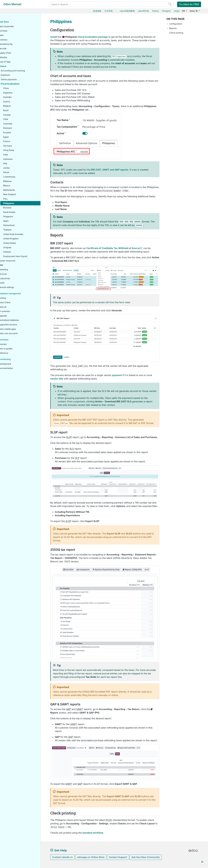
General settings (15, 287)
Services (11, 274)
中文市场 (108, 11)
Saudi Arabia (18, 212)
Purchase (12, 31)
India (14, 155)
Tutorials (11, 344)
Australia (16, 97)
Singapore (17, 217)
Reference (12, 353)
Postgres (166, 11)
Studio (10, 283)
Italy (14, 164)
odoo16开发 (143, 11)
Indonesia (17, 159)
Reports (173, 28)
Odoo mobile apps (16, 329)
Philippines (18, 203)
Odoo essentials (15, 27)
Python (155, 11)
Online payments (18, 80)
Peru (14, 199)
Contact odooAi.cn (62, 857)
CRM (10, 265)
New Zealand (18, 194)
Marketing (12, 270)
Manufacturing (14, 44)
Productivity (13, 279)
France (15, 141)
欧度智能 (97, 11)
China (15, 88)
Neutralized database (18, 320)
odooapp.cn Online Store (91, 857)
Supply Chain (14, 53)
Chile (15, 119)
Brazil (15, 110)
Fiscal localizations (19, 84)
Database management (19, 294)
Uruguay (16, 247)
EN (184, 11)
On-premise (13, 311)
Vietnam (16, 252)
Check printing (176, 33)
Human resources (16, 261)
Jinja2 (177, 11)
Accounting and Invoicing (22, 71)
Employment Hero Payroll (24, 256)
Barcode (11, 49)
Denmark (16, 128)
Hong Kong (17, 150)
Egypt (15, 137)
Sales (10, 35)
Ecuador (16, 133)
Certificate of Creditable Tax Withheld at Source (113, 248)
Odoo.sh (11, 307)
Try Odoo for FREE (189, 4)
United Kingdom (20, 239)
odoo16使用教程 (127, 11)
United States (19, 243)
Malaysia (16, 181)
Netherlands (18, 190)
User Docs (13, 22)
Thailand (16, 230)
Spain (15, 221)
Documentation (15, 368)
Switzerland (18, 226)
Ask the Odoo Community (146, 857)
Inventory (12, 40)
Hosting (11, 298)
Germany (16, 146)
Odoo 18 (194, 11)
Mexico (16, 186)
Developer (13, 340)
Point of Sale (13, 62)
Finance (11, 66)
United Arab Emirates (22, 234)
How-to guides (14, 349)
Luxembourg (18, 177)
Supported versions (17, 325)
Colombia (17, 124)
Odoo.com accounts (17, 333)
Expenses (14, 75)
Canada (16, 115)
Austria (16, 102)
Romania (16, 208)
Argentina (17, 93)
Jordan (15, 168)
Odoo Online (13, 303)
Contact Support (118, 857)
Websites (12, 57)
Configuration (176, 24)
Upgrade (12, 316)
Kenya (15, 172)
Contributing (14, 359)
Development (14, 364)
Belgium (16, 106)
